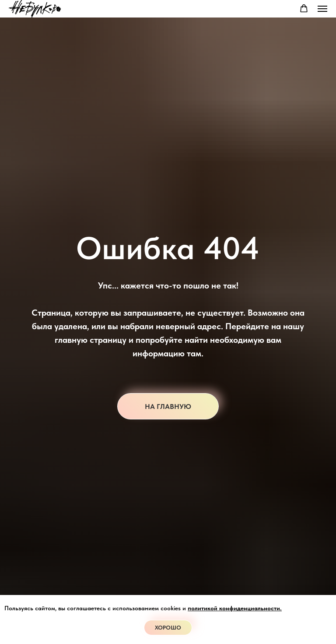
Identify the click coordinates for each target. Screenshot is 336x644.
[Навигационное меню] (322, 9)
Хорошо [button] (168, 628)
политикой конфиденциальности (234, 608)
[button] (304, 9)
